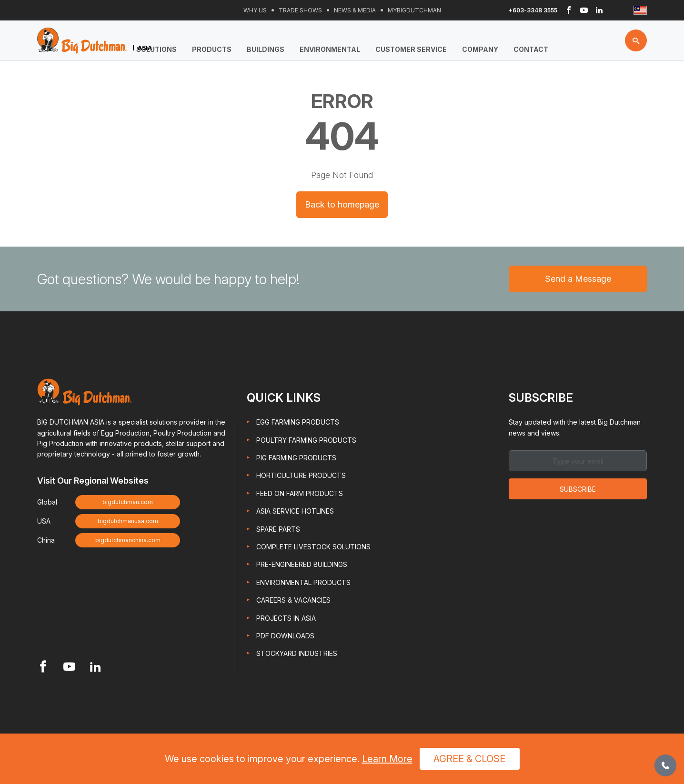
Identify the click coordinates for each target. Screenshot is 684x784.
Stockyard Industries (297, 653)
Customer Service (411, 49)
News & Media (355, 10)
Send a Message (578, 279)
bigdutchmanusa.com (128, 521)
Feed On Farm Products (300, 493)
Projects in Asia (286, 618)
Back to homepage (342, 204)
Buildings (266, 49)
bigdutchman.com (128, 502)
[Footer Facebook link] (43, 668)
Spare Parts (278, 529)
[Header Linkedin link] (599, 10)
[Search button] (636, 40)
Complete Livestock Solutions (313, 547)
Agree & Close (469, 759)
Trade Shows (300, 10)
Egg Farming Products (298, 422)
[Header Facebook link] (569, 10)
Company (480, 49)
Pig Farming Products (296, 458)
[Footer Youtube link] (69, 668)
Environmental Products (303, 582)
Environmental (330, 49)
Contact (531, 49)
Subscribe (578, 489)
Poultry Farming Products (306, 440)
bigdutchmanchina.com (128, 540)
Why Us (255, 10)
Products (212, 49)
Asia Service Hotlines (295, 511)
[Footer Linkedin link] (96, 668)
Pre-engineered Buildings (302, 565)
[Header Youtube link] (584, 10)
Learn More (387, 759)
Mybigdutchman (414, 10)
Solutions (156, 49)
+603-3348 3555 (533, 10)
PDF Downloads (285, 636)
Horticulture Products (301, 476)
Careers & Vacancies (293, 600)
